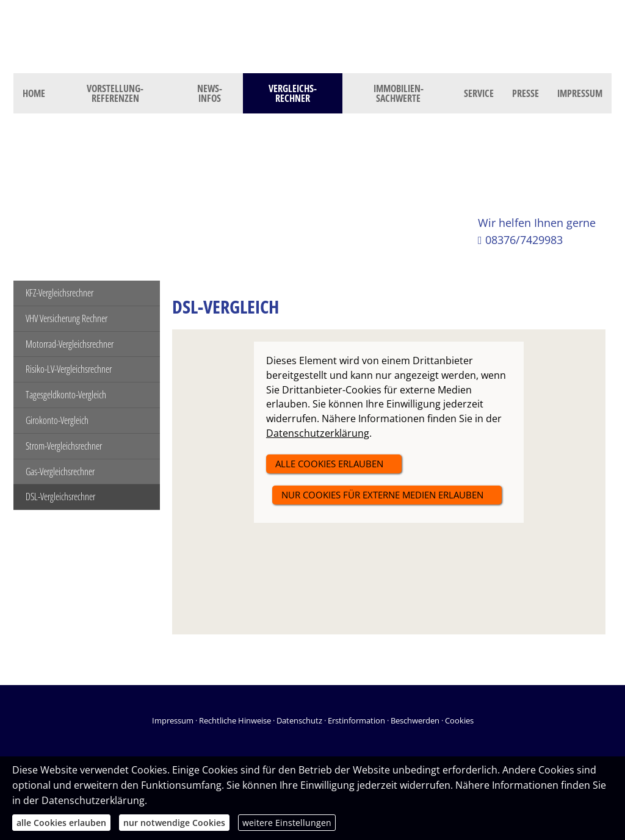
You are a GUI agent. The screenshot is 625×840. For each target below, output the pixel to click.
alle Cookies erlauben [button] (329, 464)
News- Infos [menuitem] (210, 93)
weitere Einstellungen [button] (287, 823)
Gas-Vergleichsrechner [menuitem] (60, 472)
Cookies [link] (459, 720)
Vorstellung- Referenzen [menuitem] (115, 93)
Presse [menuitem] (526, 93)
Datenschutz (299, 720)
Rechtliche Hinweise (235, 720)
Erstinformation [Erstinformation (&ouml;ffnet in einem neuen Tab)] (356, 720)
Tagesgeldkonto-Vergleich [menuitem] (66, 395)
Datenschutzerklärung (93, 800)
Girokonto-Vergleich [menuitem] (57, 420)
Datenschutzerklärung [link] (318, 433)
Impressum (173, 720)
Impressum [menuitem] (580, 93)
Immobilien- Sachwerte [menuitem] (399, 93)
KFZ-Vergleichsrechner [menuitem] (60, 293)
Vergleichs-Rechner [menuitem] (293, 93)
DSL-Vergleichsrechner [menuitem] (60, 497)
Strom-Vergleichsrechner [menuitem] (64, 446)
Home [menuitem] (34, 93)
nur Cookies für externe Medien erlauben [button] (382, 495)
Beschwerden (415, 720)
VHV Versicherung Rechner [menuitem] (67, 318)
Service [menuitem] (479, 93)
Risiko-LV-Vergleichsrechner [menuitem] (69, 369)
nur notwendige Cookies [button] (174, 823)
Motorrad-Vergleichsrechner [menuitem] (70, 344)
